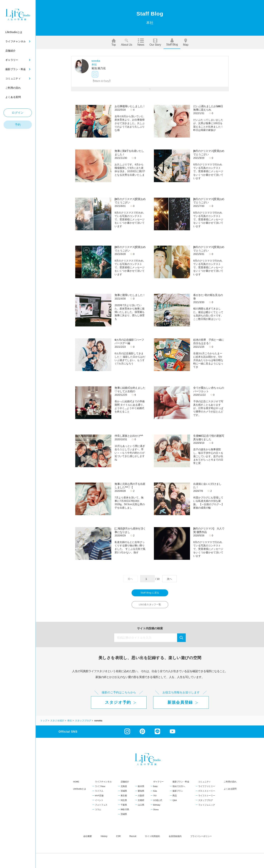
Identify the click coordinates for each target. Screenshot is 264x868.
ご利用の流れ (230, 784)
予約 (18, 125)
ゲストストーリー (207, 793)
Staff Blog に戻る (150, 593)
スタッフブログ (206, 802)
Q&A (175, 802)
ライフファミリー (207, 788)
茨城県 (124, 816)
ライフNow (100, 788)
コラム (98, 812)
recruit (133, 838)
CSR (118, 838)
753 (155, 798)
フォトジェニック (207, 807)
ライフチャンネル (103, 784)
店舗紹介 (125, 784)
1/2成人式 (158, 802)
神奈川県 (125, 812)
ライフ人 (99, 793)
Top (114, 42)
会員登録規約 (175, 838)
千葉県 (124, 807)
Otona (156, 812)
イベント (99, 802)
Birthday (157, 807)
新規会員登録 (180, 705)
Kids (155, 793)
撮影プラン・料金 (181, 784)
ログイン (18, 113)
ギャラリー (158, 784)
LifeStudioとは (80, 791)
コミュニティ (204, 784)
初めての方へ (179, 788)
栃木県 (141, 788)
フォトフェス (101, 807)
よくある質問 (230, 791)
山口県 (141, 807)
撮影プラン (178, 793)
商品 (175, 798)
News (141, 42)
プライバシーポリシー (201, 838)
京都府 (141, 802)
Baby (155, 788)
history (104, 838)
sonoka (96, 61)
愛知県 (141, 793)
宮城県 (124, 793)
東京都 (124, 798)
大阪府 (141, 798)
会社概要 (88, 838)
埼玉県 (124, 802)
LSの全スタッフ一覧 (150, 606)
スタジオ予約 (118, 705)
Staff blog (172, 42)
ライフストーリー (207, 798)
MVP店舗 (99, 798)
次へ (169, 579)
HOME (76, 784)
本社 (94, 64)
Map (186, 42)
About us (127, 42)
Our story (155, 42)
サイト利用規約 (152, 838)
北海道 (124, 788)
